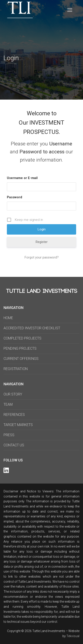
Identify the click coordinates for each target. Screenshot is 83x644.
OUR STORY (13, 394)
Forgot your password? (42, 257)
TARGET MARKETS (18, 425)
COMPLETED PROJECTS (22, 338)
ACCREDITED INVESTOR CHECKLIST (32, 328)
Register (42, 242)
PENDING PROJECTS (20, 348)
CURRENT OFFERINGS (21, 359)
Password (14, 197)
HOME (8, 318)
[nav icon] (70, 10)
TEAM (8, 404)
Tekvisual (73, 636)
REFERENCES (14, 415)
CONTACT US (14, 445)
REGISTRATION (16, 369)
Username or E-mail (22, 178)
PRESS (9, 435)
